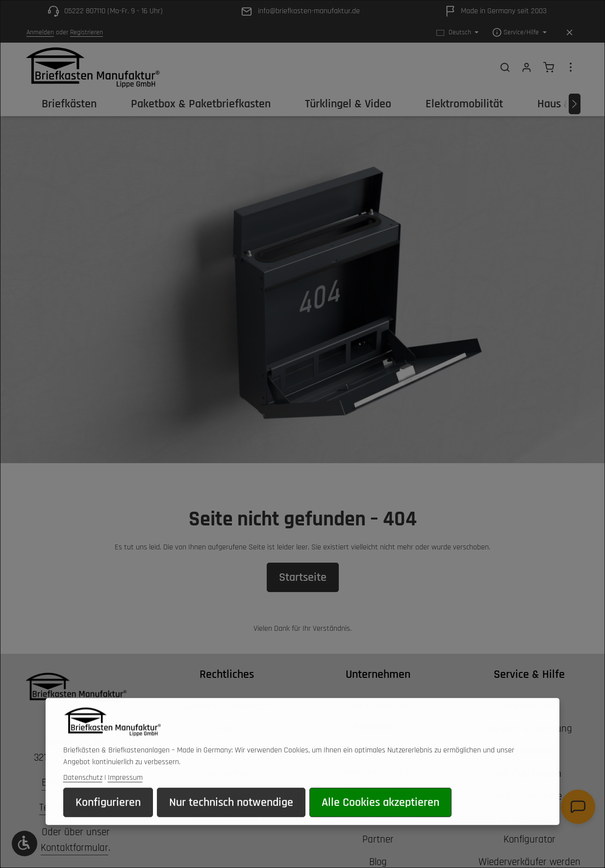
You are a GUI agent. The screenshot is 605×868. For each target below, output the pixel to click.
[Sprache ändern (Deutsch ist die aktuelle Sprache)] (458, 33)
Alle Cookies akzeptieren (380, 817)
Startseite (303, 577)
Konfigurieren (108, 817)
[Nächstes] (575, 104)
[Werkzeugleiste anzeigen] (25, 843)
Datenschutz (83, 792)
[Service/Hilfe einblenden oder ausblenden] (519, 33)
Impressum (125, 792)
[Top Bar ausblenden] (569, 33)
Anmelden (40, 32)
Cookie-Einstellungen (227, 706)
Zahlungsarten (529, 706)
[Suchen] (505, 67)
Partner (378, 839)
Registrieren (87, 32)
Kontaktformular (75, 848)
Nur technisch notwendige (231, 817)
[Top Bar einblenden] (571, 67)
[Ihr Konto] (527, 67)
